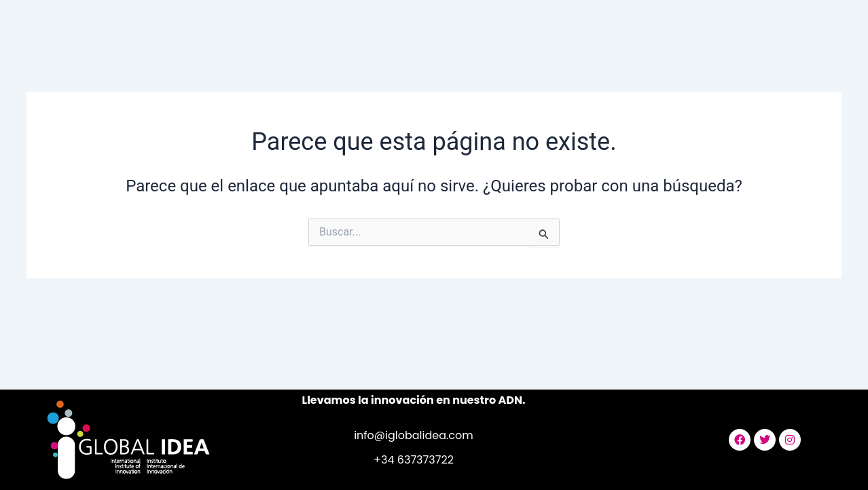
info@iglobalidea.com (414, 435)
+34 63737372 (411, 460)
